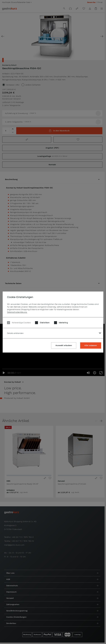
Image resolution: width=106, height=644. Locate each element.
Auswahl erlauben (64, 345)
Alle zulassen (91, 345)
